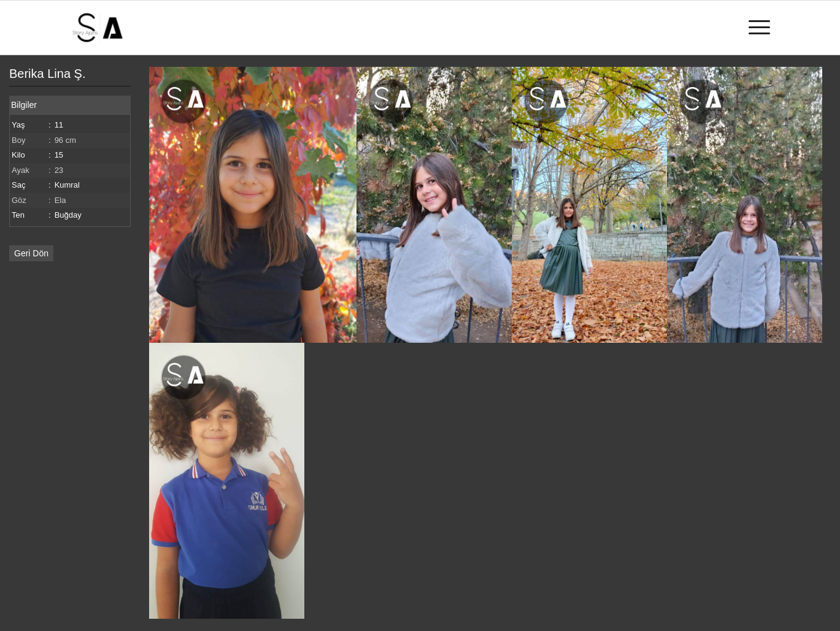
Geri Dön (31, 253)
